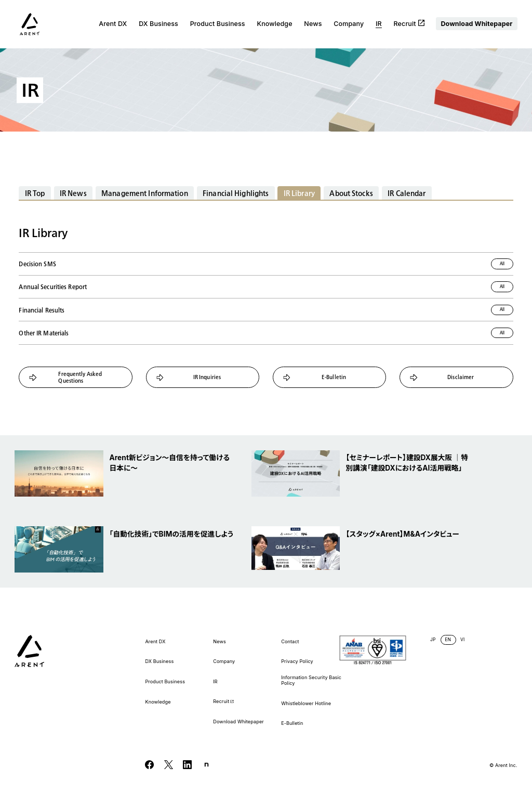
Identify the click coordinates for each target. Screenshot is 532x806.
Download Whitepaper (476, 24)
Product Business (218, 24)
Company (349, 24)
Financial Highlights (236, 193)
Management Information (145, 193)
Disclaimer (442, 378)
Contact (290, 642)
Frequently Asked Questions (66, 377)
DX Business (158, 24)
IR (379, 24)
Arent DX (113, 24)
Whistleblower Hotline (306, 704)
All (502, 263)
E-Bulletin (315, 378)
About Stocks (351, 193)
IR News (73, 193)
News (313, 24)
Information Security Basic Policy (311, 680)
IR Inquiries (189, 378)
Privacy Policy (297, 661)
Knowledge (274, 24)
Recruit (409, 24)
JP (433, 640)
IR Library (299, 193)
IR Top (35, 193)
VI (462, 640)
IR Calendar (407, 193)
